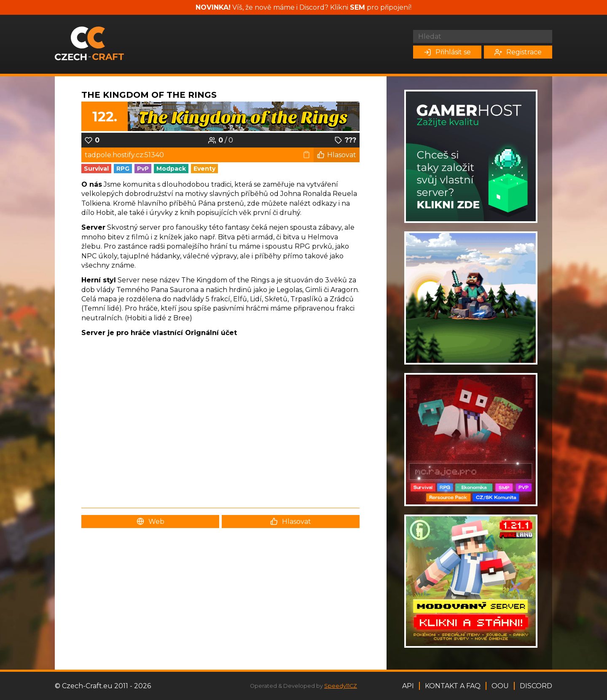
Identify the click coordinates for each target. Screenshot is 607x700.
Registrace (518, 52)
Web (150, 522)
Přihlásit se (447, 52)
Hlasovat (337, 155)
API (408, 686)
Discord (536, 686)
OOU (500, 686)
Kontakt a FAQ (453, 686)
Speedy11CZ (341, 686)
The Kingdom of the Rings (149, 95)
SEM (357, 7)
